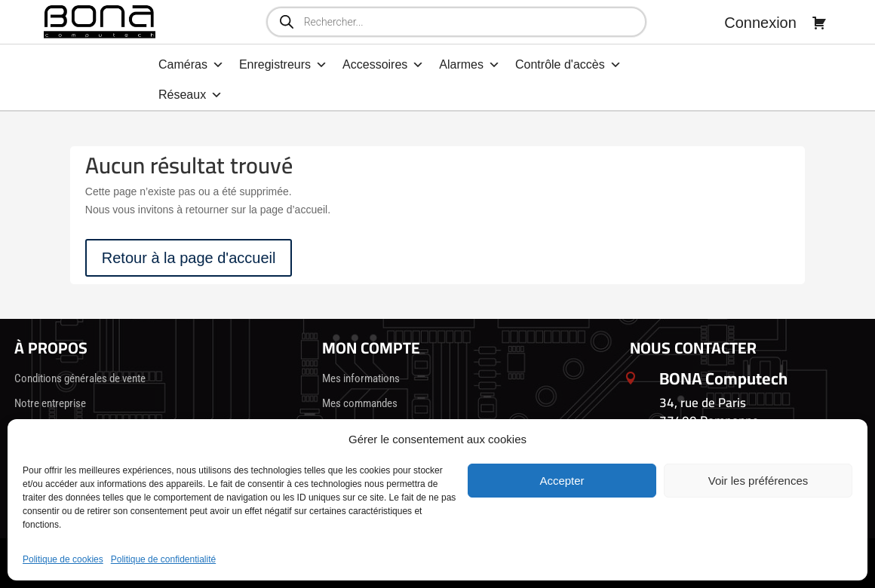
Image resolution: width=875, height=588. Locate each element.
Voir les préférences (758, 481)
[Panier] (819, 23)
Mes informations (361, 378)
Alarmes (470, 65)
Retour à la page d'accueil (189, 258)
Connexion (760, 23)
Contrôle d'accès (568, 65)
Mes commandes (360, 403)
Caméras (191, 65)
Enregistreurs (283, 65)
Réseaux (190, 95)
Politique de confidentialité (163, 559)
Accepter (562, 481)
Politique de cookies (63, 559)
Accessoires (383, 65)
